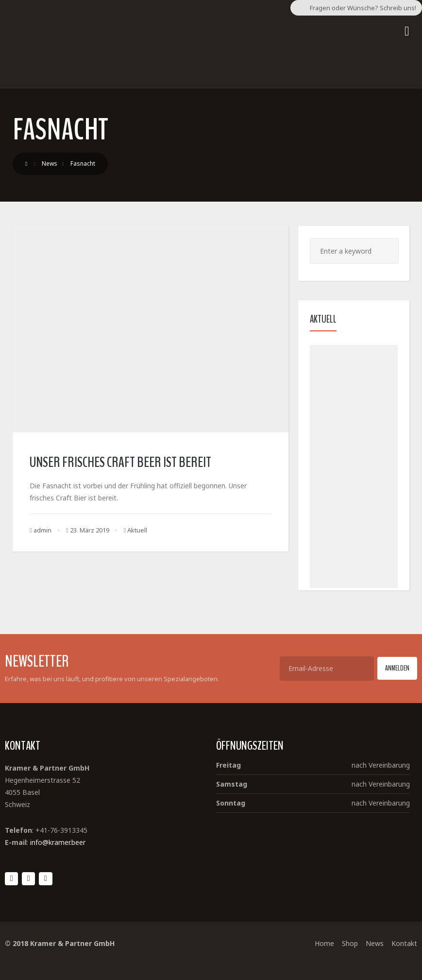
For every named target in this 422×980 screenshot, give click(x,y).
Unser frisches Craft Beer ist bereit (120, 462)
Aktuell (137, 530)
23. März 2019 (88, 530)
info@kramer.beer (58, 842)
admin (41, 530)
